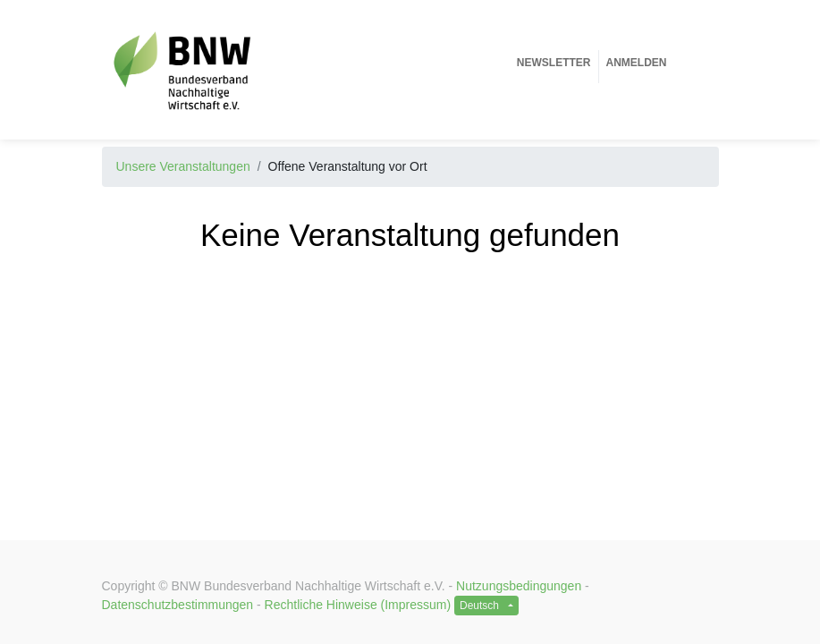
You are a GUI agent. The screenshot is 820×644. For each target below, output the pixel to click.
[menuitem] (554, 63)
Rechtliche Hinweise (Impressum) (358, 605)
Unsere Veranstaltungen (183, 166)
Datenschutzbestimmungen (178, 605)
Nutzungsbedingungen (519, 586)
